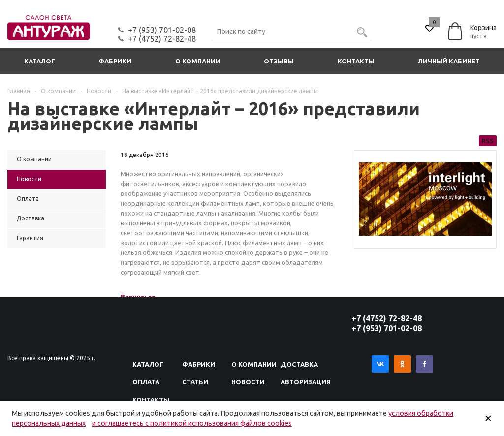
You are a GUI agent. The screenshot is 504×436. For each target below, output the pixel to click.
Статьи (195, 382)
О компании (198, 61)
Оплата (146, 382)
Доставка (299, 364)
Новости (248, 382)
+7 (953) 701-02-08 (162, 30)
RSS (488, 141)
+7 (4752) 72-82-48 (162, 39)
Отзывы (279, 61)
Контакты (356, 61)
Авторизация (306, 382)
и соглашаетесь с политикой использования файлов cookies (192, 423)
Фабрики (115, 61)
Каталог (40, 61)
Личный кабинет (449, 61)
